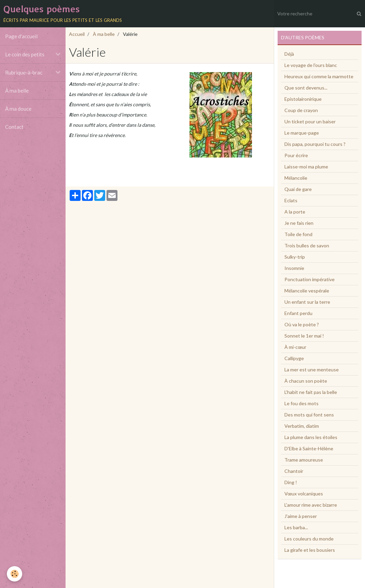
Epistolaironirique (303, 99)
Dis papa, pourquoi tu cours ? (315, 144)
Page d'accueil (21, 36)
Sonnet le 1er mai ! (304, 336)
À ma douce (18, 109)
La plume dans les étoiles (311, 437)
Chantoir (294, 471)
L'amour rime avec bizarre (311, 505)
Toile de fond (298, 234)
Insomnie (294, 268)
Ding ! (291, 482)
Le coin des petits (25, 54)
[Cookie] (15, 574)
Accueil (77, 34)
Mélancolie (296, 178)
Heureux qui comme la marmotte (319, 76)
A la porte (295, 212)
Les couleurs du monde (309, 539)
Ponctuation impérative (310, 279)
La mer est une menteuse (312, 370)
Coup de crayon (301, 110)
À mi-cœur (295, 347)
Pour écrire (296, 155)
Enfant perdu (298, 313)
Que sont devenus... (306, 88)
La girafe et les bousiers (310, 550)
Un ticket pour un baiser (310, 121)
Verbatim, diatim (302, 426)
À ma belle (17, 91)
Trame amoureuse (304, 460)
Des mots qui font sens (309, 415)
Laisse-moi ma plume (306, 167)
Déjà (289, 54)
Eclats (291, 200)
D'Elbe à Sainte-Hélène (309, 448)
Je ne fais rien (299, 223)
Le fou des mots (301, 403)
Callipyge (294, 358)
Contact (14, 127)
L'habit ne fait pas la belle (311, 392)
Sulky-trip (295, 257)
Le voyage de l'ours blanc (311, 65)
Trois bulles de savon (307, 245)
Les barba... (296, 527)
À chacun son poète (306, 381)
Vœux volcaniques (304, 494)
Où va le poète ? (302, 324)
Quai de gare (298, 189)
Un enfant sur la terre (307, 302)
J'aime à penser (301, 516)
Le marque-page (302, 133)
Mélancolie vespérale (307, 291)
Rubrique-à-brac (24, 72)
